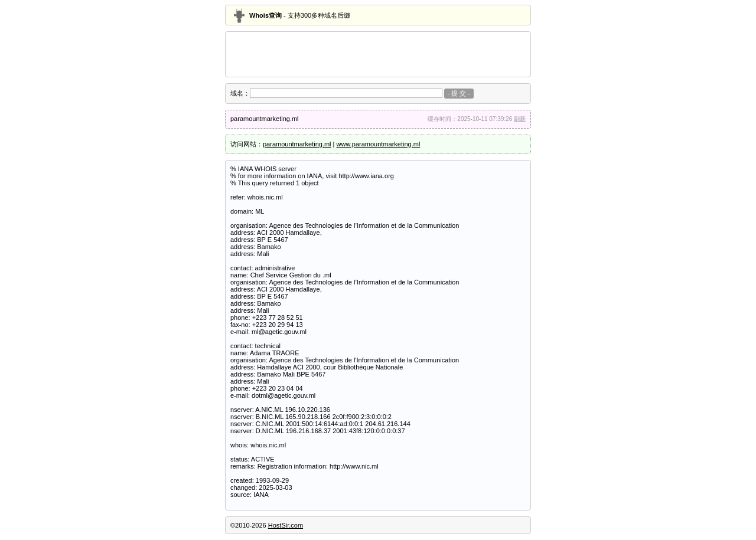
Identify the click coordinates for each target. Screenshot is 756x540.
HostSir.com (286, 525)
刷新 (520, 119)
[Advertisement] (378, 54)
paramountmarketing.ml (297, 144)
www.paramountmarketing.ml (379, 144)
